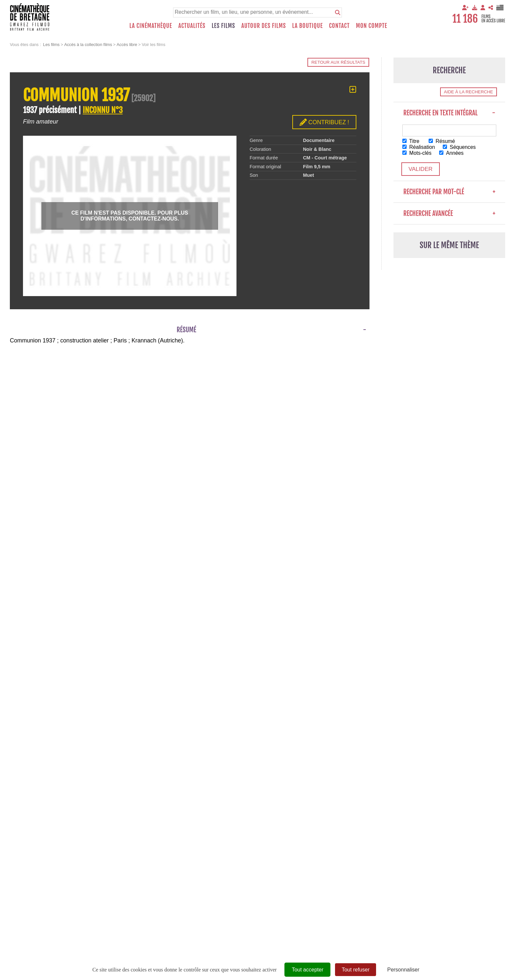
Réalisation (419, 147)
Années (452, 153)
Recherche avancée (449, 214)
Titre (411, 141)
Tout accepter (307, 970)
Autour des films (264, 26)
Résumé (442, 141)
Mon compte (372, 26)
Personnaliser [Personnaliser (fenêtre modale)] (403, 970)
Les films (224, 26)
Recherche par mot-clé (449, 192)
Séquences (460, 147)
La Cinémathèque (151, 26)
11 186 (465, 19)
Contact (339, 26)
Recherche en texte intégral (449, 113)
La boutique (307, 26)
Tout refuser (355, 970)
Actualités (192, 26)
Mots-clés (417, 153)
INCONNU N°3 (103, 110)
